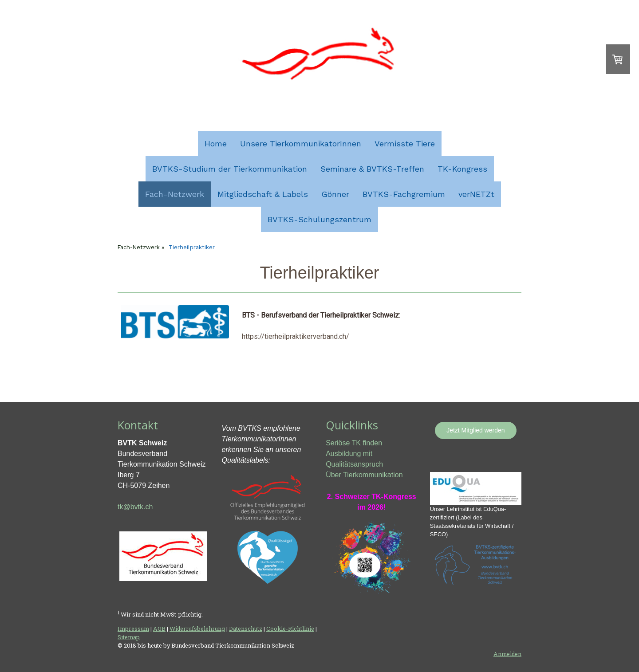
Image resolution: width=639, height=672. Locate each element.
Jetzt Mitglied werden (476, 430)
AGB (159, 629)
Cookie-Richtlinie (290, 629)
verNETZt (476, 194)
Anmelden (507, 654)
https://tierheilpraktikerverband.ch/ (296, 336)
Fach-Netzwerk (175, 194)
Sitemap (129, 637)
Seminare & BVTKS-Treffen (372, 169)
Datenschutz (246, 629)
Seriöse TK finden (354, 443)
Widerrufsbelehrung (197, 629)
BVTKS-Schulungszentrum (319, 219)
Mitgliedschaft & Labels (263, 194)
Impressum (133, 629)
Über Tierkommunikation (364, 475)
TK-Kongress (462, 169)
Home (216, 143)
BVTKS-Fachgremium (404, 194)
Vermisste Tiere (405, 143)
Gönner (335, 194)
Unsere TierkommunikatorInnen (301, 143)
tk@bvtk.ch (135, 507)
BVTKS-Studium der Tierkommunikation (230, 169)
